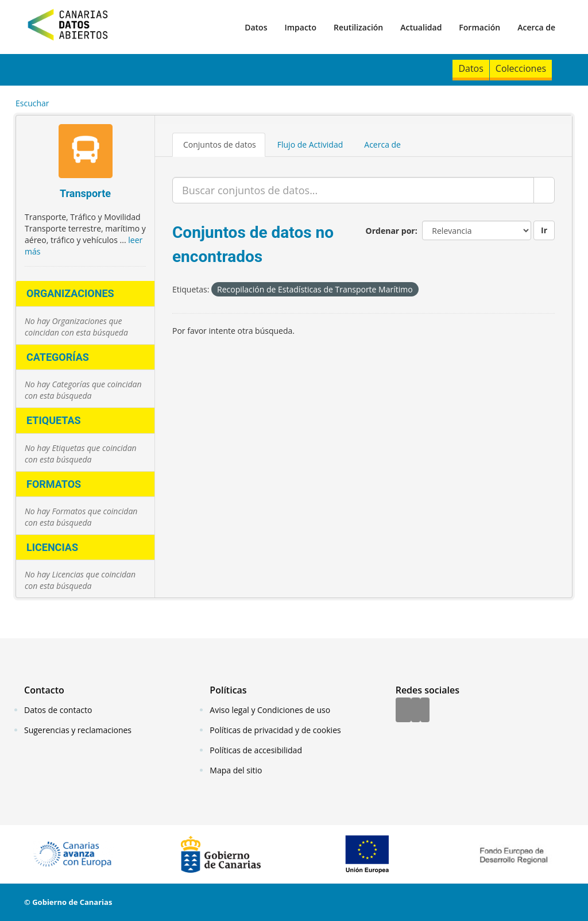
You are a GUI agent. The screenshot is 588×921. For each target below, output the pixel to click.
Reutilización (358, 27)
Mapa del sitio (236, 770)
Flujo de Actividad (310, 144)
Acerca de (536, 27)
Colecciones (521, 68)
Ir (544, 230)
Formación (479, 27)
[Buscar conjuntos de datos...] (353, 190)
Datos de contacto (58, 710)
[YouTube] (425, 711)
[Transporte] (85, 153)
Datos (256, 27)
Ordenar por (390, 231)
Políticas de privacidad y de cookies (275, 730)
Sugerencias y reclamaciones (78, 730)
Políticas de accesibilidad (256, 750)
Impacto (300, 27)
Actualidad (421, 27)
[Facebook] (403, 711)
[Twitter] (416, 711)
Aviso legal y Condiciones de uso (270, 710)
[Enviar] (544, 190)
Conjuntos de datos (220, 144)
